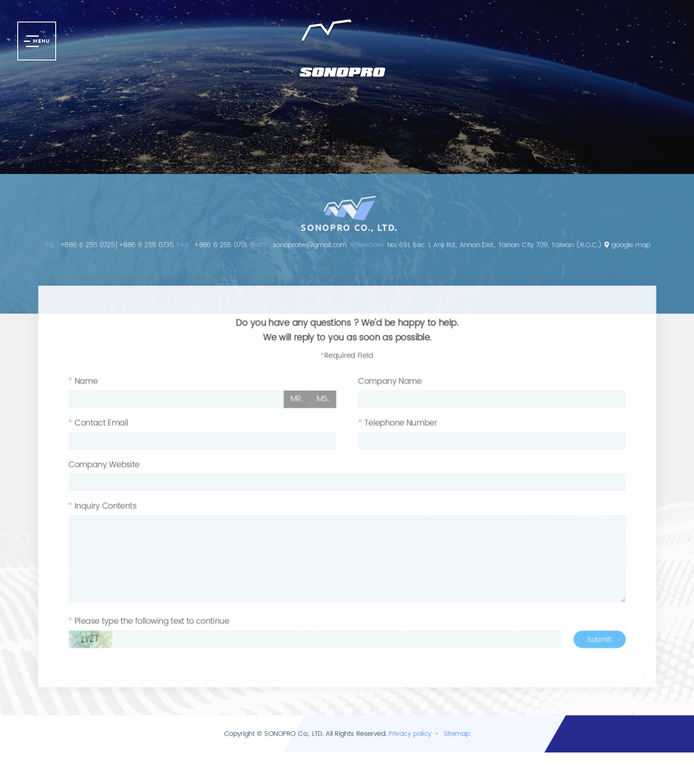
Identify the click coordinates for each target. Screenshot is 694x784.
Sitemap (461, 758)
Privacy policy (412, 758)
